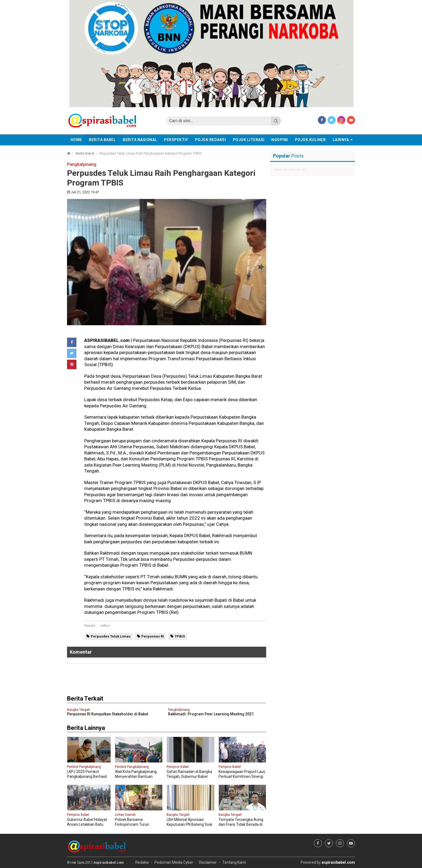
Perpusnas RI (153, 636)
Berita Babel (102, 140)
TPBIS (180, 636)
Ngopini (280, 140)
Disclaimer (208, 862)
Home (76, 140)
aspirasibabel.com (338, 862)
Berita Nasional (140, 140)
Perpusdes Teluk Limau (111, 636)
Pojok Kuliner (310, 140)
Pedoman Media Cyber (174, 862)
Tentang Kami (234, 862)
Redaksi (142, 862)
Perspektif (176, 140)
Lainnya (341, 140)
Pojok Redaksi (211, 140)
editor (105, 626)
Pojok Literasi (249, 140)
